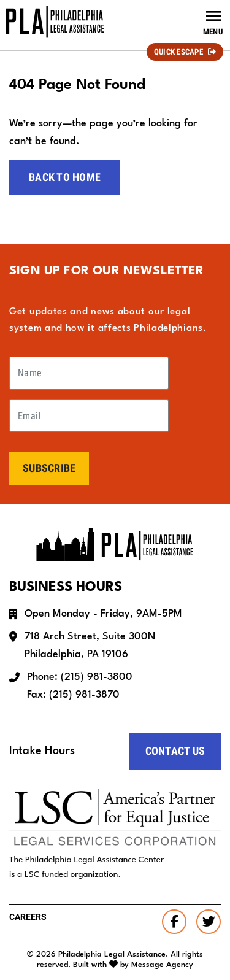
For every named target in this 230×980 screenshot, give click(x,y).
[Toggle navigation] (213, 22)
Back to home (65, 177)
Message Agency (162, 965)
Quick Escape (178, 52)
